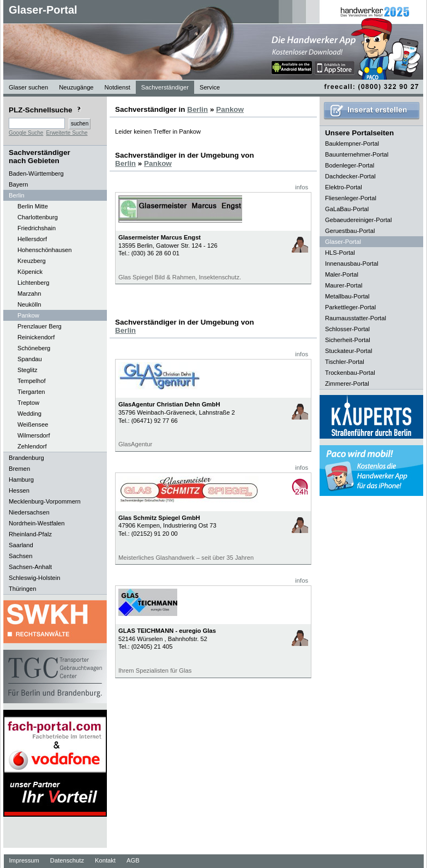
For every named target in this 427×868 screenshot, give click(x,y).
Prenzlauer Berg (40, 326)
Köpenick (30, 272)
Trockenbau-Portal (350, 373)
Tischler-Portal (345, 362)
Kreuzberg (32, 261)
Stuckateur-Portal (348, 351)
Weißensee (33, 424)
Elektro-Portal (344, 187)
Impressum (24, 860)
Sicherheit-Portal (348, 340)
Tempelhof (32, 381)
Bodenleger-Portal (350, 165)
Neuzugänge (76, 87)
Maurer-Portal (344, 285)
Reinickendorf (36, 337)
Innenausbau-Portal (352, 264)
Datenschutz (67, 860)
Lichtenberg (33, 283)
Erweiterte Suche (67, 133)
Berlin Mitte (33, 206)
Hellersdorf (32, 239)
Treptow (28, 403)
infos (302, 187)
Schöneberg (34, 348)
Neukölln (29, 304)
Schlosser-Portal (347, 329)
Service (210, 87)
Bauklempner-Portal (352, 143)
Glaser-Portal (43, 10)
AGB (133, 860)
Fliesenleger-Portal (351, 198)
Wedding (29, 414)
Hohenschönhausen (45, 250)
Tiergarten (31, 392)
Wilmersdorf (34, 435)
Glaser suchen (28, 87)
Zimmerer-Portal (347, 384)
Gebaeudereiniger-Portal (359, 220)
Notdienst (118, 87)
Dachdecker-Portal (350, 176)
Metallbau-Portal (347, 296)
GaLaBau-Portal (347, 209)
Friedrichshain (37, 228)
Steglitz (28, 370)
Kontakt (105, 860)
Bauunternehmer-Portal (357, 154)
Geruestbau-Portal (350, 231)
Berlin (197, 109)
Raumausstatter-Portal (356, 318)
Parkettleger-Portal (350, 307)
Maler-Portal (342, 274)
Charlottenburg (38, 217)
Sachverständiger (165, 87)
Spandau (30, 359)
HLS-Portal (340, 253)
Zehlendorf (32, 446)
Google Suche (26, 133)
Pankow (28, 315)
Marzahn (29, 294)
